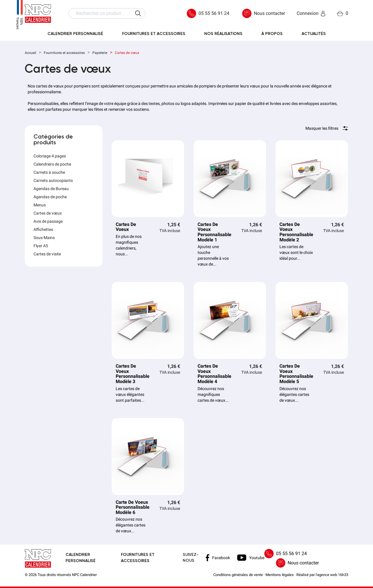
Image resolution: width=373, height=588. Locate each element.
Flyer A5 (41, 246)
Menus (40, 205)
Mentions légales (280, 575)
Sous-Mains (44, 238)
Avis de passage (48, 221)
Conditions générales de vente (238, 575)
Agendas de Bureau (51, 189)
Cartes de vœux (48, 213)
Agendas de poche (50, 197)
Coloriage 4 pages (50, 156)
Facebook (218, 558)
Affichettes (43, 229)
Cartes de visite (47, 254)
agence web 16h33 (333, 575)
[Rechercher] (107, 13)
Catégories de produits (53, 140)
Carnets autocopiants (53, 180)
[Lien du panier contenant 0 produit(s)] (343, 13)
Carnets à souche (49, 172)
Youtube (251, 558)
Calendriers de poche (52, 164)
